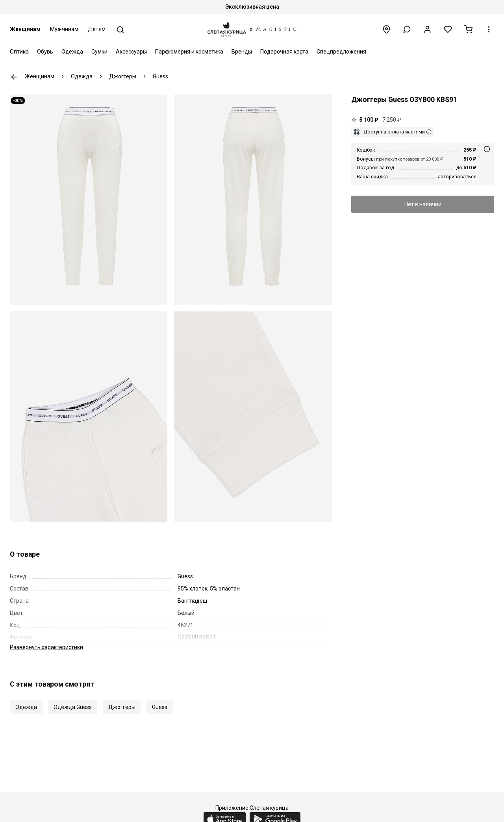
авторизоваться (457, 177)
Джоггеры (122, 699)
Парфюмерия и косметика (189, 52)
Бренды (242, 52)
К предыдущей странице (14, 77)
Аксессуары (131, 52)
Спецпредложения (341, 52)
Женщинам (25, 29)
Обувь (45, 52)
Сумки (99, 52)
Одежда (72, 52)
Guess (160, 699)
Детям (97, 29)
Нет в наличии (423, 204)
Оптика (19, 52)
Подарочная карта (284, 52)
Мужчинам (64, 29)
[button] (407, 29)
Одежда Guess (73, 699)
